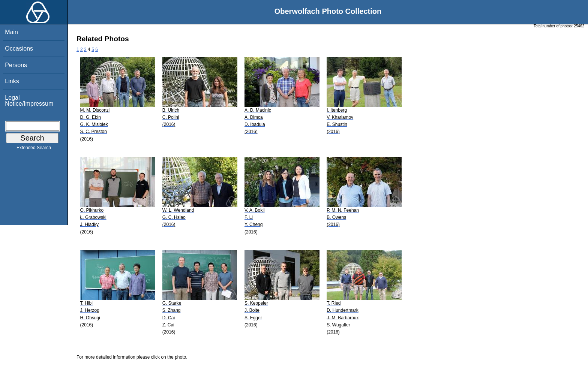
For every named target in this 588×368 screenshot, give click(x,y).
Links (12, 81)
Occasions (19, 49)
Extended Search (34, 149)
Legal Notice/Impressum (29, 101)
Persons (16, 65)
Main (11, 32)
